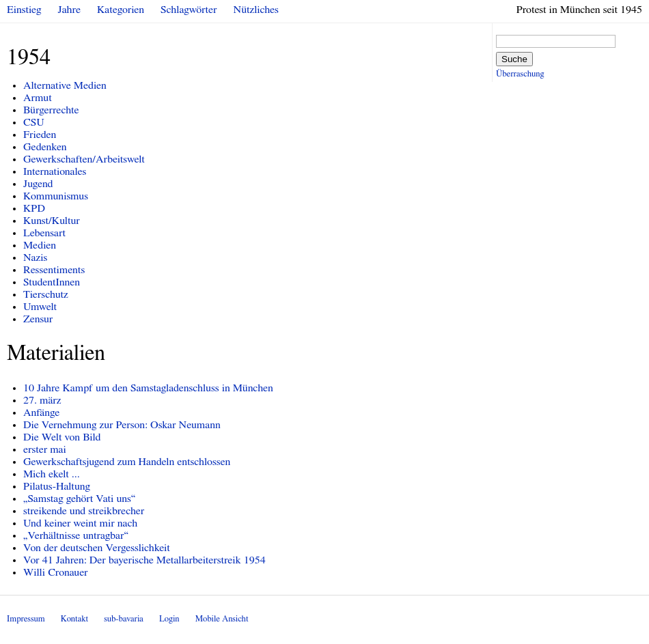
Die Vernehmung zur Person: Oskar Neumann (122, 425)
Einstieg (24, 10)
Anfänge (41, 412)
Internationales (55, 171)
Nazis (35, 257)
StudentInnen (52, 282)
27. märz (42, 400)
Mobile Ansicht (222, 619)
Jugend (38, 184)
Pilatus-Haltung (57, 486)
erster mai (45, 449)
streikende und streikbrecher (84, 511)
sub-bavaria (123, 619)
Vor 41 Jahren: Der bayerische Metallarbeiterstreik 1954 (144, 560)
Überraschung (520, 74)
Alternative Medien (65, 85)
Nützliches (256, 10)
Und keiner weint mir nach (80, 523)
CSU (34, 122)
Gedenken (45, 147)
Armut (38, 98)
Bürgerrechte (51, 110)
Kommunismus (56, 196)
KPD (34, 208)
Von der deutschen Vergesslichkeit (97, 548)
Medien (40, 245)
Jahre (69, 10)
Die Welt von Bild (62, 437)
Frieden (40, 135)
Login (169, 619)
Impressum (26, 619)
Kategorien (121, 10)
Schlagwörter (189, 10)
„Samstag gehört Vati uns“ (79, 499)
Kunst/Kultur (52, 221)
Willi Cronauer (56, 572)
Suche (514, 59)
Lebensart (44, 233)
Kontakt (74, 619)
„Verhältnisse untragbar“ (76, 535)
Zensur (38, 319)
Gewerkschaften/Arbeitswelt (84, 159)
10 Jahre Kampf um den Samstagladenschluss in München (148, 388)
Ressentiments (54, 270)
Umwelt (40, 307)
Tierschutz (46, 294)
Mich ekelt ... (52, 474)
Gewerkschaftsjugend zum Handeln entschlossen (127, 462)
